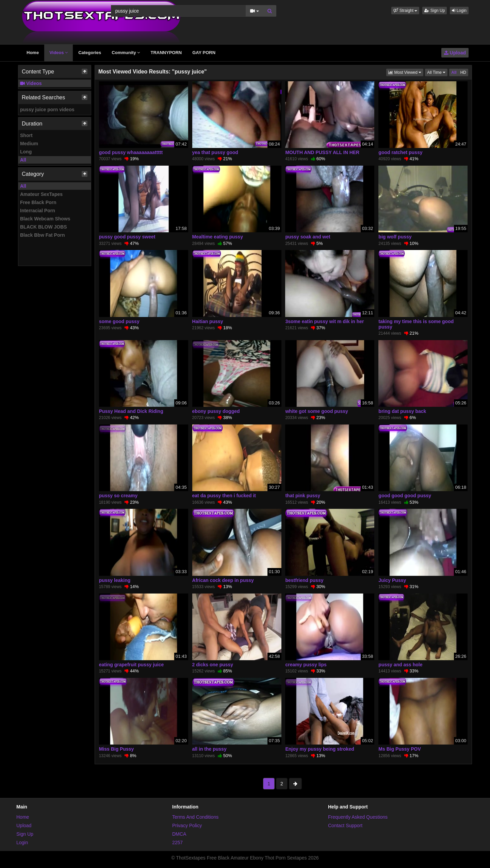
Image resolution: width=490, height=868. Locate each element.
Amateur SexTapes (41, 194)
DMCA (179, 834)
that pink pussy (303, 496)
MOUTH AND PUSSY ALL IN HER (322, 152)
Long (26, 152)
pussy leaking (115, 580)
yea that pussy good (215, 152)
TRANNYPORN (166, 53)
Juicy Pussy (392, 580)
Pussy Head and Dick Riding (131, 411)
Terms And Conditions (195, 817)
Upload (455, 53)
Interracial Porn (38, 211)
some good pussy (119, 321)
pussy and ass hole (400, 665)
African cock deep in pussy (223, 580)
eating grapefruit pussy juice (132, 665)
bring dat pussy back (402, 411)
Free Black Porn (38, 202)
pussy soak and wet (308, 237)
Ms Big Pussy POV (399, 749)
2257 (177, 842)
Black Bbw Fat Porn (42, 235)
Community (126, 53)
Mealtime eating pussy (218, 237)
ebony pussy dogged (216, 411)
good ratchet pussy (400, 152)
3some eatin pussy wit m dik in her (324, 321)
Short (26, 135)
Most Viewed (406, 72)
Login (459, 11)
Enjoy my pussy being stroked (320, 749)
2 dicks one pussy (213, 665)
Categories (90, 53)
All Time (437, 72)
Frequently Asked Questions (358, 817)
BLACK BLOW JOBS (44, 227)
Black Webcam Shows (45, 219)
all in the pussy (209, 749)
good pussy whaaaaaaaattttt (131, 152)
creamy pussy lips (306, 665)
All (23, 160)
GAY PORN (204, 53)
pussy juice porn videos (47, 110)
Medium (29, 144)
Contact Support (345, 825)
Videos (59, 53)
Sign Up (435, 11)
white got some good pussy (316, 411)
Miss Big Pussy (117, 749)
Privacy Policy (187, 825)
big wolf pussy (395, 237)
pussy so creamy (118, 496)
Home (33, 53)
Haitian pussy (208, 321)
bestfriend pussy (304, 580)
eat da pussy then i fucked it (224, 496)
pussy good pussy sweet (127, 237)
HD (463, 72)
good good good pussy (405, 496)
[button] (405, 11)
